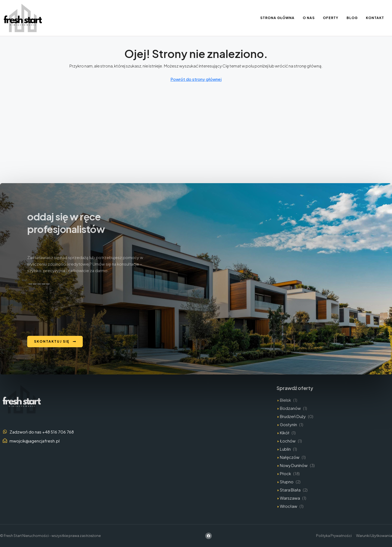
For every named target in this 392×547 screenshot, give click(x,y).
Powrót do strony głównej (196, 79)
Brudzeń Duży (293, 416)
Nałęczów (290, 457)
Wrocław (289, 506)
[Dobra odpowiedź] (35, 284)
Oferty (331, 18)
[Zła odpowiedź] (39, 284)
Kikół (285, 433)
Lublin (285, 449)
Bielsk (285, 400)
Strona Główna (277, 18)
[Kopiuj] (30, 284)
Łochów (288, 441)
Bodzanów (290, 408)
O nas (309, 18)
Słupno (287, 482)
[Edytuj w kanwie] (48, 284)
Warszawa (290, 498)
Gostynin (288, 424)
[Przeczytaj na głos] (44, 284)
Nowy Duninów (294, 465)
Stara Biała (290, 490)
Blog (352, 18)
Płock (285, 473)
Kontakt (375, 18)
